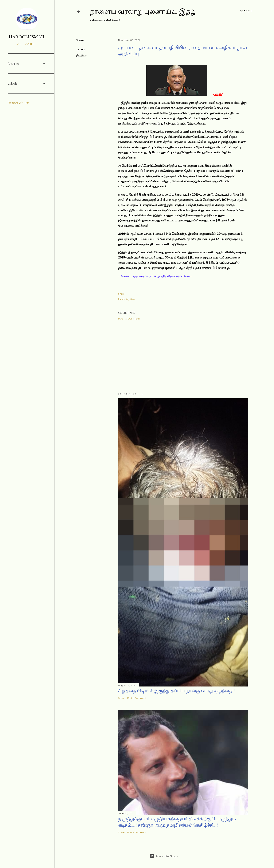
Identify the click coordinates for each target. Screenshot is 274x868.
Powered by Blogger (164, 856)
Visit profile (27, 44)
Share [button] (80, 40)
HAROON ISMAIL (27, 37)
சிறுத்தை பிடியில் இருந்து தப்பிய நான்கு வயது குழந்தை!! (176, 691)
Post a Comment (129, 319)
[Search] (246, 11)
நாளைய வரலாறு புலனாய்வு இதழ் (143, 11)
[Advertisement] (183, 356)
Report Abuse (18, 103)
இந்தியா (81, 55)
